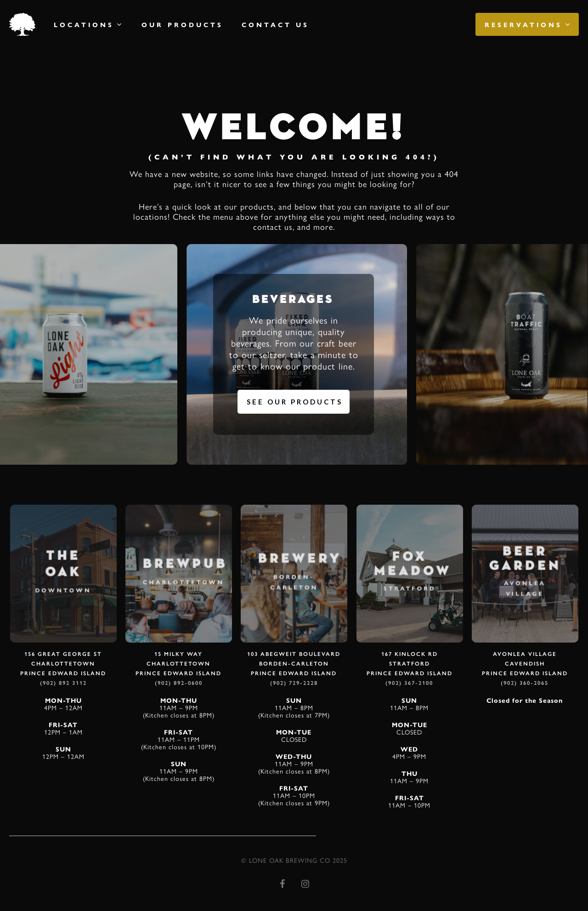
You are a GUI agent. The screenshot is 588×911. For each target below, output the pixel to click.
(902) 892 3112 (63, 683)
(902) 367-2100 (409, 683)
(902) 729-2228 (294, 683)
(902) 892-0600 (179, 683)
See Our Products (295, 402)
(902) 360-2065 (525, 683)
